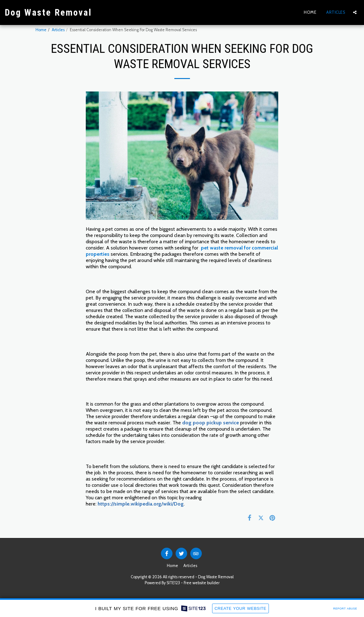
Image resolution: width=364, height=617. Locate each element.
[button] (355, 12)
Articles (58, 30)
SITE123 (173, 583)
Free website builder (202, 583)
